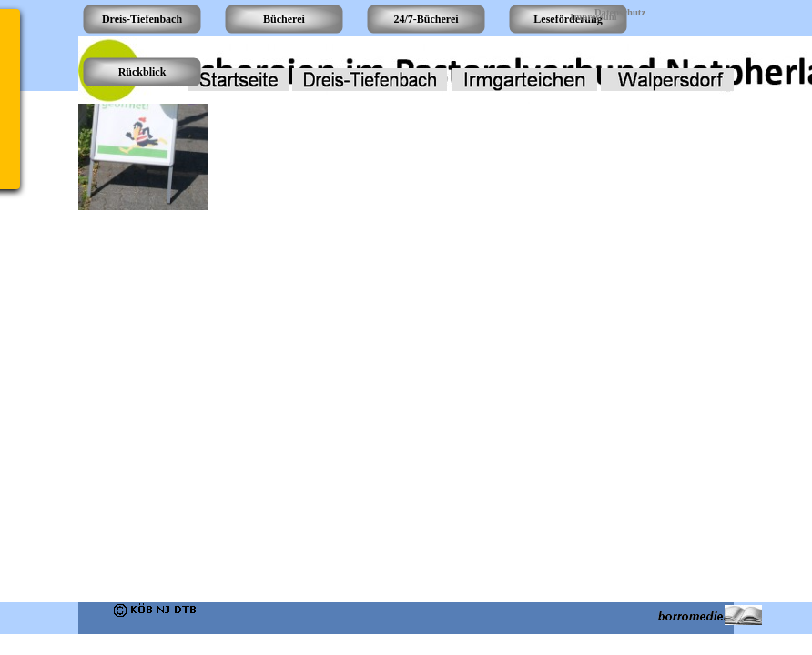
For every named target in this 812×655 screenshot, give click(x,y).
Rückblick (142, 72)
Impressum (593, 17)
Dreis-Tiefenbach (142, 19)
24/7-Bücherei (426, 19)
